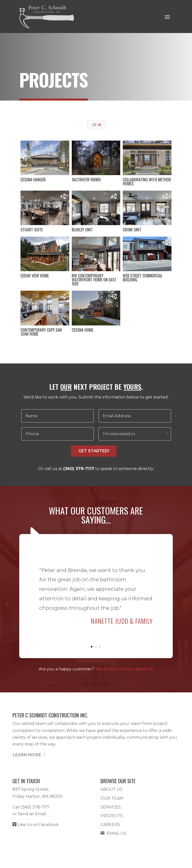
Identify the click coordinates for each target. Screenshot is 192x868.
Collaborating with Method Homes (147, 182)
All (94, 125)
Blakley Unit (82, 230)
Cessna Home (82, 330)
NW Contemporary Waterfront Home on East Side (94, 280)
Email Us (113, 833)
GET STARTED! (94, 451)
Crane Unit (132, 230)
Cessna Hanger (33, 180)
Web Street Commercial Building (143, 278)
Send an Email (32, 814)
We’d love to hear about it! (124, 669)
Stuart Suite (31, 230)
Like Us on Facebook (36, 825)
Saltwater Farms (86, 180)
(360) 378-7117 (79, 469)
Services (111, 807)
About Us (111, 789)
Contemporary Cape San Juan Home (41, 332)
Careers (110, 825)
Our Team (112, 798)
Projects (112, 816)
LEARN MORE (29, 755)
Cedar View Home (34, 276)
